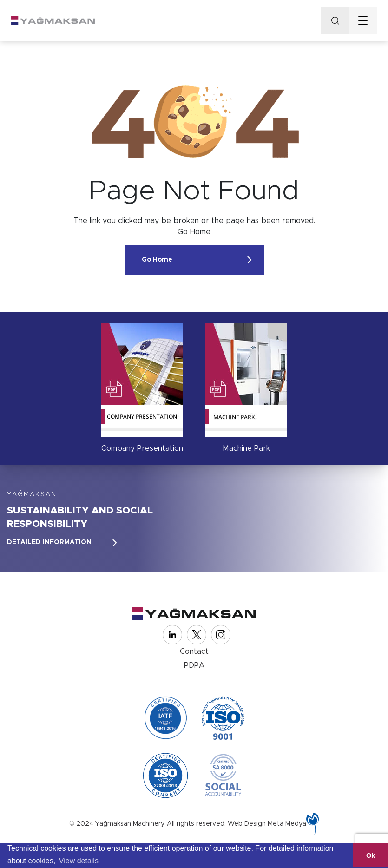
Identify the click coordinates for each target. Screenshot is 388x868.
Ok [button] (371, 855)
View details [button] (79, 861)
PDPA (194, 665)
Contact (194, 651)
